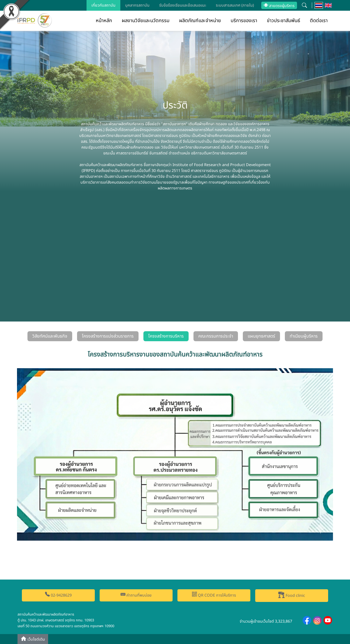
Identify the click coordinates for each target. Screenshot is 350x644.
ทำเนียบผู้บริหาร (304, 336)
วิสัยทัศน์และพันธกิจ (50, 336)
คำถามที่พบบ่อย (136, 595)
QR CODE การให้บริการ (214, 595)
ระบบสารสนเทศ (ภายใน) (235, 5)
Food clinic (292, 595)
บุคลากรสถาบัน (137, 5)
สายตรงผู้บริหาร (279, 6)
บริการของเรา (244, 21)
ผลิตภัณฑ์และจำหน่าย (200, 21)
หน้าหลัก (104, 21)
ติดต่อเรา (319, 21)
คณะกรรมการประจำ (216, 336)
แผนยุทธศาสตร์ (261, 336)
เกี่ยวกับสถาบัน (103, 5)
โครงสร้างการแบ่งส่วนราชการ (108, 336)
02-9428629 (58, 595)
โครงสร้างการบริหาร (166, 336)
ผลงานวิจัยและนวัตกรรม (146, 21)
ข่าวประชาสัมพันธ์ (284, 21)
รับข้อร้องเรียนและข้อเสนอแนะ (183, 5)
